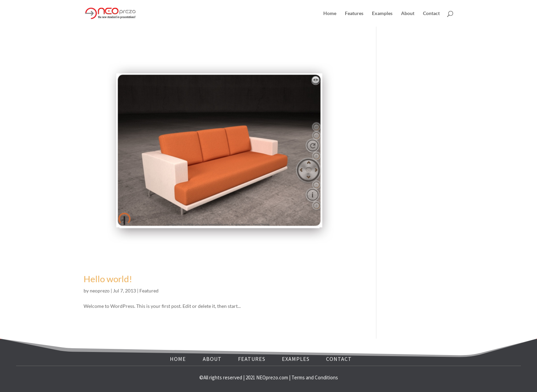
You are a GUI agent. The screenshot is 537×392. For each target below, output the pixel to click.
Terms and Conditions (315, 377)
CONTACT (339, 359)
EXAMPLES (296, 359)
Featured (149, 291)
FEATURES (252, 359)
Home (330, 14)
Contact (431, 14)
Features (354, 14)
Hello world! (108, 279)
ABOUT (212, 359)
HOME (178, 359)
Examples (382, 14)
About (408, 14)
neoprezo (100, 291)
